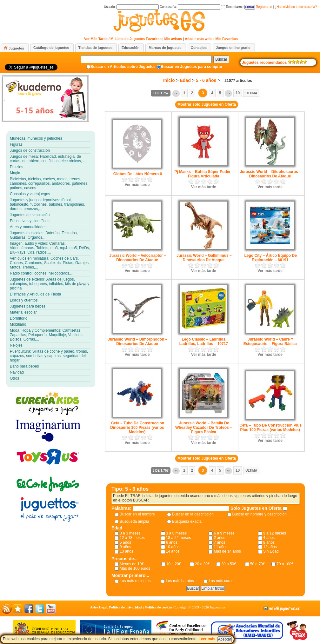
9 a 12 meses (275, 533)
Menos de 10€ (132, 564)
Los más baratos (180, 581)
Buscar (221, 59)
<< (176, 93)
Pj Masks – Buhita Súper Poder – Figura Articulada (204, 174)
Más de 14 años (227, 551)
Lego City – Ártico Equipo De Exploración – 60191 (270, 258)
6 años (172, 542)
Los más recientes (135, 581)
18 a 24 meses (179, 538)
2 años (219, 538)
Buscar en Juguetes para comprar (191, 67)
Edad (185, 80)
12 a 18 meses (132, 538)
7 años (219, 542)
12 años (270, 547)
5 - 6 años (206, 80)
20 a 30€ (202, 564)
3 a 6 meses (176, 533)
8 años (269, 542)
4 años (269, 538)
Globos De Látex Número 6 (138, 174)
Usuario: (131, 7)
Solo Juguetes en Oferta (257, 508)
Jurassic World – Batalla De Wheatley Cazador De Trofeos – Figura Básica (204, 428)
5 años (125, 542)
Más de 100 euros (135, 568)
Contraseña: (190, 7)
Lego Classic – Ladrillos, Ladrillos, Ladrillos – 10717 (204, 342)
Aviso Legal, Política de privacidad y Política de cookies (131, 607)
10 (238, 93)
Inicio (169, 80)
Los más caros (221, 581)
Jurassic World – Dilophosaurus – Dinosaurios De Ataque (271, 174)
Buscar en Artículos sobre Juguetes (123, 67)
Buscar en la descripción (193, 514)
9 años (125, 547)
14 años (173, 551)
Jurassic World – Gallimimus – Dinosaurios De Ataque (204, 258)
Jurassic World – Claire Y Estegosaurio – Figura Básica (270, 342)
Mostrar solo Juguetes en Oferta (207, 104)
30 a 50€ (229, 564)
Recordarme (232, 7)
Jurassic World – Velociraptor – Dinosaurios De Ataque (138, 258)
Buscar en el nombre (137, 514)
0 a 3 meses (130, 533)
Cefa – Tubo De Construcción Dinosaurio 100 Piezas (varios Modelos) (137, 428)
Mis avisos (173, 39)
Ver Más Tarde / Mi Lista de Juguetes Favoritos (123, 39)
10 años (173, 547)
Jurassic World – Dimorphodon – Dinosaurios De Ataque (138, 342)
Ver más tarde (137, 185)
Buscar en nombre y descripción (260, 514)
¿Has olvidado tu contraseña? (296, 7)
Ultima (251, 93)
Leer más (207, 639)
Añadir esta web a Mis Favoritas (211, 39)
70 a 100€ (285, 564)
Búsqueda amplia (134, 521)
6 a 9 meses (224, 533)
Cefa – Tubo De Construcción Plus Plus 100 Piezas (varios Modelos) (270, 428)
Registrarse (264, 7)
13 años (127, 551)
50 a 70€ (258, 564)
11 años (220, 547)
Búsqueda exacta (187, 521)
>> (228, 93)
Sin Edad (271, 551)
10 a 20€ (174, 564)
